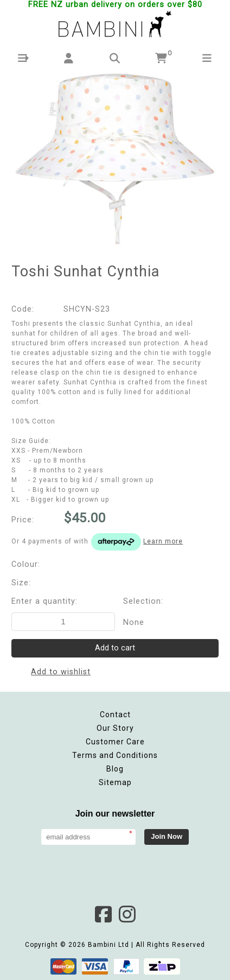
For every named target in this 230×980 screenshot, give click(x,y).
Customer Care (115, 742)
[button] (23, 58)
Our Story (115, 728)
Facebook (103, 914)
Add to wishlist (61, 672)
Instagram (127, 914)
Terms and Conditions (115, 755)
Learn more (163, 541)
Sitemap (115, 782)
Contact (115, 715)
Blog (115, 769)
